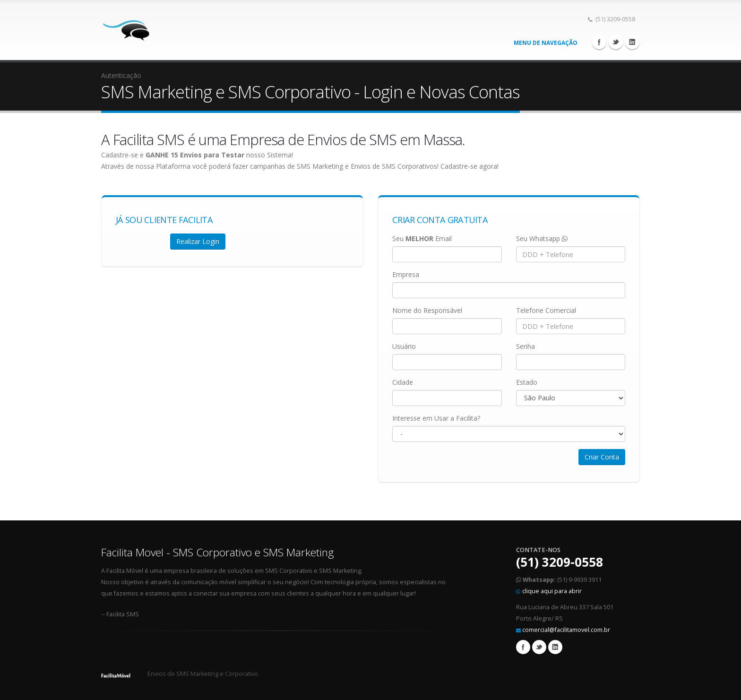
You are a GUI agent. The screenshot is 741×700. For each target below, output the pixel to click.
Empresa (406, 274)
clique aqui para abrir (552, 591)
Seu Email (422, 238)
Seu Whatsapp (542, 238)
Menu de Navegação (546, 43)
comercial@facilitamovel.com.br (566, 630)
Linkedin (632, 42)
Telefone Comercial (546, 310)
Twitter (616, 42)
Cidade (403, 382)
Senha (526, 346)
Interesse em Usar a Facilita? (436, 418)
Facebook (599, 42)
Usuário (404, 346)
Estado (527, 382)
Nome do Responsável (427, 310)
